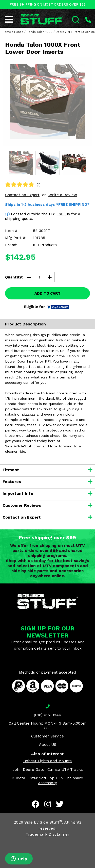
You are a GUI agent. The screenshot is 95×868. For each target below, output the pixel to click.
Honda (19, 32)
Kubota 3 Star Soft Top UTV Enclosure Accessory (48, 781)
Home (7, 32)
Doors (60, 32)
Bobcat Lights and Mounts (48, 761)
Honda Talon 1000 (40, 32)
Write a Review (63, 195)
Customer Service (48, 736)
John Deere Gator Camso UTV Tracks (48, 770)
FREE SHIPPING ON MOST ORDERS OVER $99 (48, 4)
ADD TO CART (48, 293)
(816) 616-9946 (48, 715)
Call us (64, 214)
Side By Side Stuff (43, 822)
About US (48, 745)
